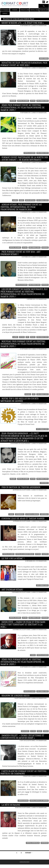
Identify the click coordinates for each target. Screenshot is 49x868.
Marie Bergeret (26, 443)
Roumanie (45, 247)
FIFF (27, 337)
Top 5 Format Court (42, 429)
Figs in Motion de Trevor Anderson (21, 487)
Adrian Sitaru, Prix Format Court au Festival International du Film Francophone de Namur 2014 (21, 207)
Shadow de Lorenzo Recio (15, 696)
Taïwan (46, 731)
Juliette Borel (26, 490)
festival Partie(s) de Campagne (39, 801)
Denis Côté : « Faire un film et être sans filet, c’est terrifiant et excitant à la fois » (23, 625)
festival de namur (23, 101)
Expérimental (20, 514)
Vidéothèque (44, 483)
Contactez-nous (25, 862)
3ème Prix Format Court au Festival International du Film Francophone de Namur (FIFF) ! (22, 108)
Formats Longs (25, 10)
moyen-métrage (30, 200)
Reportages (45, 843)
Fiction (33, 101)
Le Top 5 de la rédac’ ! (13, 558)
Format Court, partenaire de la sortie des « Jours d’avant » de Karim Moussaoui (24, 159)
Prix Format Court (42, 101)
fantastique (25, 731)
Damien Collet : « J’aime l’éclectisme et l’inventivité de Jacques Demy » (22, 737)
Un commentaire (41, 299)
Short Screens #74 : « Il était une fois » (23, 23)
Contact (5, 13)
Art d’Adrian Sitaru (12, 590)
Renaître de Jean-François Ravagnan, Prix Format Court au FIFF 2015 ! (24, 64)
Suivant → (29, 853)
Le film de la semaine (32, 514)
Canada (11, 514)
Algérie (15, 200)
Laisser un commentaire (39, 26)
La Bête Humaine (11, 805)
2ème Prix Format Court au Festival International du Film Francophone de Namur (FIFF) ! (22, 662)
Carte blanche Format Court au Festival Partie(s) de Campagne (24, 772)
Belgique (13, 101)
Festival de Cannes (8, 554)
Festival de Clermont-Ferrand (25, 554)
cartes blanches (23, 801)
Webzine (15, 10)
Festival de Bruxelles (33, 843)
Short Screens (44, 58)
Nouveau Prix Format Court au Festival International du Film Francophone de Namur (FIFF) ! (23, 344)
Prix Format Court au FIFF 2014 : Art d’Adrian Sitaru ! (20, 253)
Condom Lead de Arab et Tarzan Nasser (23, 519)
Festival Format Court (37, 10)
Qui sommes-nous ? (7, 10)
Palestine (45, 554)
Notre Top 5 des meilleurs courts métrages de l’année (20, 400)
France (22, 200)
